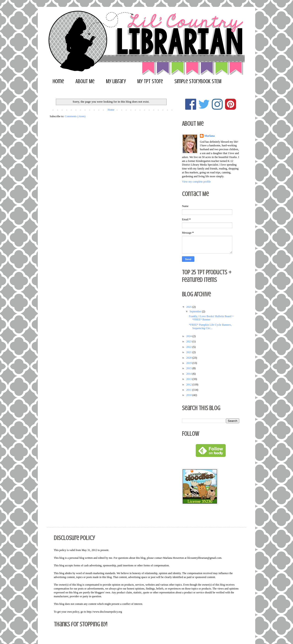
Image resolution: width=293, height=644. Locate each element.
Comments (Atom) (75, 116)
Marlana (210, 136)
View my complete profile (196, 182)
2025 (189, 307)
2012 (189, 385)
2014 (189, 374)
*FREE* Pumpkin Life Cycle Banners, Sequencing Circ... (210, 326)
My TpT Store (150, 81)
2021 (189, 352)
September (196, 311)
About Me (85, 81)
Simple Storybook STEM (198, 81)
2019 (189, 363)
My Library (116, 81)
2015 (189, 368)
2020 (189, 358)
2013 (189, 379)
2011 (189, 390)
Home (58, 81)
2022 (189, 347)
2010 (189, 395)
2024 (189, 336)
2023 (189, 341)
